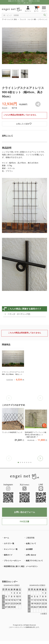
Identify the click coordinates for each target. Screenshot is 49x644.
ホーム (6, 538)
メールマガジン (32, 566)
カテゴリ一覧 (9, 543)
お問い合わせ (31, 555)
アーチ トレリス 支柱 (9, 19)
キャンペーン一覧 (11, 549)
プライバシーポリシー (12, 561)
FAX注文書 (24, 522)
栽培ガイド (8, 555)
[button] (40, 458)
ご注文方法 (30, 538)
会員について (31, 543)
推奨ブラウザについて (34, 561)
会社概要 (29, 549)
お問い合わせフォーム (25, 512)
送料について (7, 136)
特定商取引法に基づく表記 (14, 566)
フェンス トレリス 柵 (28, 19)
